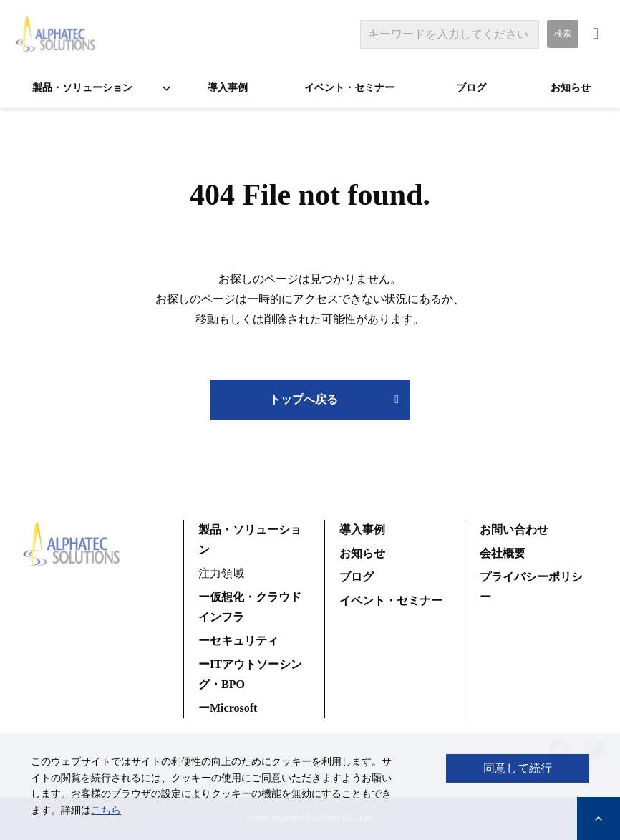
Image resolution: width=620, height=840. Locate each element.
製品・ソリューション (82, 88)
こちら (106, 810)
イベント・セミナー (349, 88)
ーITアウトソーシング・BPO (250, 674)
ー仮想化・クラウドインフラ (250, 607)
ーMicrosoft (228, 708)
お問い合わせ (597, 34)
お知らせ (571, 88)
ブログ (471, 88)
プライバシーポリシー (531, 587)
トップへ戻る (304, 399)
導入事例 (228, 88)
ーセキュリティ (238, 641)
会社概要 (503, 553)
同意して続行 (518, 768)
